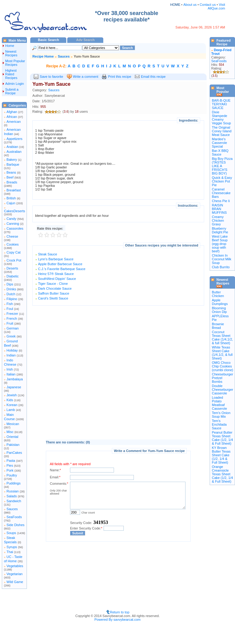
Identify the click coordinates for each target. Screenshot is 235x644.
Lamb (11, 410)
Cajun (11, 203)
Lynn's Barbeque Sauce (56, 259)
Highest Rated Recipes (11, 74)
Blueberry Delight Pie (220, 230)
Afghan (12, 112)
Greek (11, 336)
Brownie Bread (218, 326)
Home (10, 46)
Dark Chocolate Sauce (55, 288)
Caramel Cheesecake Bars (221, 193)
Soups (11, 533)
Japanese (14, 387)
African (12, 117)
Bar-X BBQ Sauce (220, 153)
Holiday (12, 350)
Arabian (12, 147)
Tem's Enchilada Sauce (219, 424)
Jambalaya (15, 379)
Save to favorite (51, 77)
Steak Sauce (47, 254)
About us (190, 5)
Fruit (10, 323)
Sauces (12, 509)
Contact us (208, 5)
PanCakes (14, 453)
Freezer (12, 314)
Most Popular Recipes (15, 63)
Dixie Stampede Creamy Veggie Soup (221, 118)
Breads (12, 182)
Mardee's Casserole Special (219, 143)
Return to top (120, 612)
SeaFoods (14, 517)
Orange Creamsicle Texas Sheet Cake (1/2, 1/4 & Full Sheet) (222, 474)
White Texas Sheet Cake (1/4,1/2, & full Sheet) (222, 353)
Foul (10, 309)
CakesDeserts (15, 211)
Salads (12, 496)
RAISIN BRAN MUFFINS (219, 209)
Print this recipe (119, 77)
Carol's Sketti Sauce (53, 298)
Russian (13, 491)
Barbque (13, 164)
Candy (11, 219)
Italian (11, 374)
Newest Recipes (11, 53)
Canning (13, 224)
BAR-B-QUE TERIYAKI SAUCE (221, 104)
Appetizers (14, 139)
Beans (11, 172)
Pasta (11, 461)
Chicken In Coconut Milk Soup (222, 259)
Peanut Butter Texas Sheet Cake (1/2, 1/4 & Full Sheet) (222, 438)
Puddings (13, 483)
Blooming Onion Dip (219, 310)
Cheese (12, 236)
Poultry (12, 475)
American (13, 122)
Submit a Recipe (12, 91)
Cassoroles (15, 228)
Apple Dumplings (220, 302)
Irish (10, 369)
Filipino (12, 299)
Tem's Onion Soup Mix (221, 415)
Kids (10, 400)
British (11, 198)
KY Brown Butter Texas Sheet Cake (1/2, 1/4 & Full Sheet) (221, 455)
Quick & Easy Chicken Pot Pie (222, 181)
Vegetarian (15, 574)
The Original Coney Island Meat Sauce (222, 131)
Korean (12, 405)
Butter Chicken (218, 294)
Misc (10, 432)
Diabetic (13, 276)
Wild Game (15, 582)
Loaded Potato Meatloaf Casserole (219, 403)
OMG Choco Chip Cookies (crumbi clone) (222, 366)
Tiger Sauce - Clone (53, 284)
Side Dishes (15, 525)
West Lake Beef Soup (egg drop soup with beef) (220, 244)
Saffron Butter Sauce (53, 293)
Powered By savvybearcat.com (118, 620)
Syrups (12, 547)
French (12, 318)
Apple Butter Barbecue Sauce (60, 264)
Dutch (11, 294)
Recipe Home (43, 56)
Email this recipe (153, 77)
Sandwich (14, 501)
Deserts (12, 268)
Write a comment (86, 77)
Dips (10, 284)
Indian (11, 355)
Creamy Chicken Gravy (218, 220)
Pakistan (13, 445)
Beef (10, 177)
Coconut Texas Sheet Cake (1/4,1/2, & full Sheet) (222, 337)
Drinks (11, 289)
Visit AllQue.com (217, 6)
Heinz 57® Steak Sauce (56, 274)
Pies (10, 465)
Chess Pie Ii (221, 201)
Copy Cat (13, 252)
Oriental (12, 437)
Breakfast (13, 190)
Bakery (12, 160)
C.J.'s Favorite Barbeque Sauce (62, 269)
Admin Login (15, 84)
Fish (10, 304)
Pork (10, 470)
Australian (14, 152)
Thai (10, 552)
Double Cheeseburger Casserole (222, 390)
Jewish (12, 395)
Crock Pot (14, 260)
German (13, 328)
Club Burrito (221, 267)
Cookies (13, 244)
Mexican (13, 424)
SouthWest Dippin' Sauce (57, 279)
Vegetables (15, 566)
